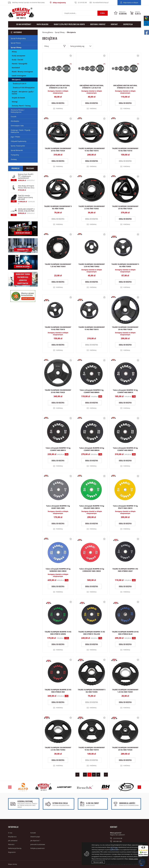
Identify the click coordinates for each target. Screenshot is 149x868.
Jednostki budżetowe (38, 844)
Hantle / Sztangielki (20, 64)
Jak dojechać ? (35, 841)
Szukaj (103, 13)
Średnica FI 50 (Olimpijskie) (24, 88)
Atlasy (14, 52)
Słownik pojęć (35, 837)
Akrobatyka (15, 121)
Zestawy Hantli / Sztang (21, 106)
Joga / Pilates (15, 137)
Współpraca (12, 837)
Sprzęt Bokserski (17, 150)
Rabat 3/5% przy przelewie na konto (69, 25)
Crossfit (13, 117)
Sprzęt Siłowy (16, 47)
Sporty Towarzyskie (18, 146)
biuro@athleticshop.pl (101, 2)
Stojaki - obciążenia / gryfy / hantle (23, 93)
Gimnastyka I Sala (17, 126)
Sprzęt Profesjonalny (18, 38)
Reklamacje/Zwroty (15, 848)
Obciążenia (16, 80)
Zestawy (14, 159)
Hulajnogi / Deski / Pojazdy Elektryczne (21, 131)
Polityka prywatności (38, 848)
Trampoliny (15, 155)
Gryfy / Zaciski (18, 60)
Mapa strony (13, 864)
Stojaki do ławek (18, 98)
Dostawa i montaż (98, 25)
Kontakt (114, 25)
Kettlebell (16, 68)
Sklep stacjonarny (59, 3)
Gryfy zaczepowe (19, 56)
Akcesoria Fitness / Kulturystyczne (18, 111)
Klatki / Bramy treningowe (22, 72)
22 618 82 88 (82, 2)
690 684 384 (117, 841)
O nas (10, 833)
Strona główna (48, 32)
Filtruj (47, 46)
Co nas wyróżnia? (24, 25)
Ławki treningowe (19, 76)
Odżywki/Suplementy (19, 141)
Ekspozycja (128, 25)
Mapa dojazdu (43, 25)
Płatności (11, 844)
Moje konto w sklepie (131, 3)
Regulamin (12, 852)
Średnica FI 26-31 (20, 84)
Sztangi (15, 102)
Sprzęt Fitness (16, 43)
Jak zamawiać (13, 841)
